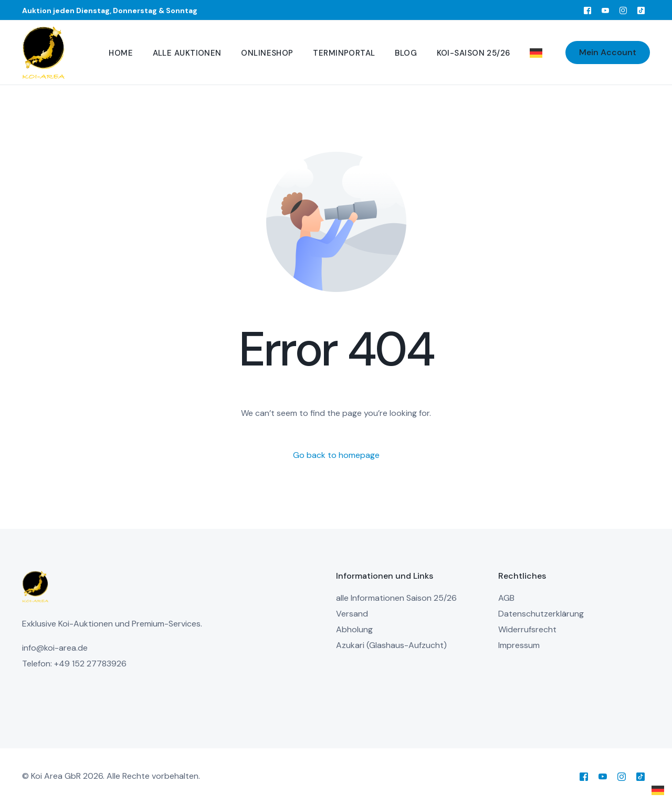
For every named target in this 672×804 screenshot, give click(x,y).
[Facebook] (587, 10)
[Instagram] (623, 10)
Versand (352, 614)
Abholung (354, 629)
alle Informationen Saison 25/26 (396, 598)
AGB (506, 598)
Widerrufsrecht (527, 629)
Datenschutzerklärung (541, 614)
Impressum (519, 645)
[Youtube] (605, 10)
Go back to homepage (336, 455)
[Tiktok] (641, 10)
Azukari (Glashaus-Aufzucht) (391, 645)
